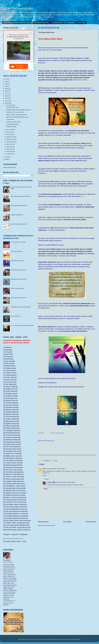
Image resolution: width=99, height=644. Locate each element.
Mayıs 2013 (10, 144)
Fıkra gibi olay (10, 119)
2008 (7, 159)
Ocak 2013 (10, 154)
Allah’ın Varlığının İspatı (17, 288)
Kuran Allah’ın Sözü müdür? (18, 298)
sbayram (43, 639)
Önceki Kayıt (91, 522)
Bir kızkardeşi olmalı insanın (18, 270)
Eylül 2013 (10, 135)
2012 (7, 157)
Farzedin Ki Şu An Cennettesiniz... (16, 112)
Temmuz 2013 (11, 139)
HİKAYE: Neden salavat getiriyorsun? (17, 115)
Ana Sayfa (82, 23)
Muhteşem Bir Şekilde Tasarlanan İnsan (17, 117)
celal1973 (50, 482)
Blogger (62, 639)
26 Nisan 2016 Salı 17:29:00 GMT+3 (56, 469)
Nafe (44, 469)
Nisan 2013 (10, 147)
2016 (7, 96)
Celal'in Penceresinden (17, 8)
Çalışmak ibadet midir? (13, 124)
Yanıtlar (47, 479)
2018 (7, 91)
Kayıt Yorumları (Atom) (49, 525)
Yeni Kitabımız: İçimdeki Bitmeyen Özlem (17, 23)
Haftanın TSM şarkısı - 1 (17, 215)
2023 (7, 81)
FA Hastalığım (71, 23)
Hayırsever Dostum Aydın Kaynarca (21, 196)
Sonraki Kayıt (43, 522)
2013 (7, 103)
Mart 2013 (10, 149)
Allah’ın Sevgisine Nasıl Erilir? (19, 224)
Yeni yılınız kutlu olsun (12, 107)
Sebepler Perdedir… (12, 127)
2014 (7, 101)
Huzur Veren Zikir (15, 316)
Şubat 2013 (10, 151)
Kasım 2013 (10, 130)
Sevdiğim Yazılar (57, 23)
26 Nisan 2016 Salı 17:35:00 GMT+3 (65, 482)
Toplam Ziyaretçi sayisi (9, 167)
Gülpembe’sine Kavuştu (17, 261)
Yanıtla (44, 475)
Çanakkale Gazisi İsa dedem (19, 279)
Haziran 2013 (10, 142)
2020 (7, 86)
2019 (7, 89)
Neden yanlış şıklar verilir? (14, 122)
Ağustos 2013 (11, 137)
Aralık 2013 (10, 105)
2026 (7, 79)
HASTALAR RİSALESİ (41, 23)
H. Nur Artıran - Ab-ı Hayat (18, 242)
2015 (7, 98)
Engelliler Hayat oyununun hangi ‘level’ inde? (19, 110)
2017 (7, 94)
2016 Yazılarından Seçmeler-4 (19, 206)
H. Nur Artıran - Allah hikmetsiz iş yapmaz (22, 325)
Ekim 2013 (10, 132)
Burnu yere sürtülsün (16, 251)
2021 (7, 84)
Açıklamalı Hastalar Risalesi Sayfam (21, 307)
